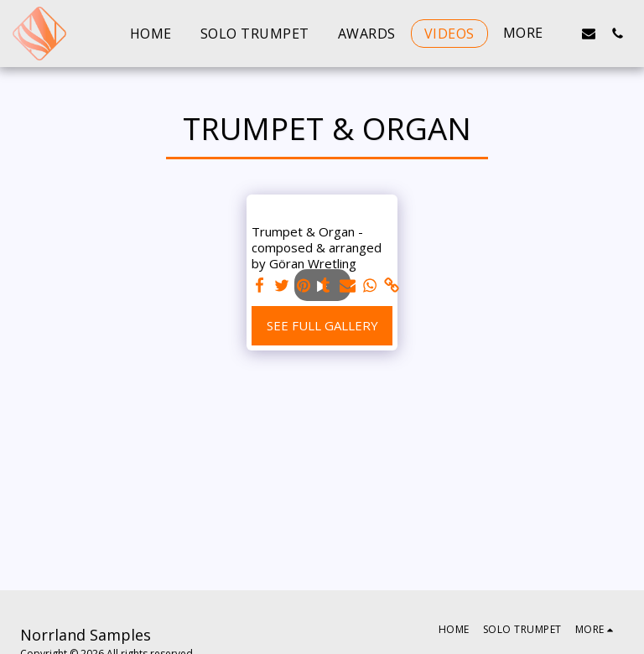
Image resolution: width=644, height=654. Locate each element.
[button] (589, 33)
